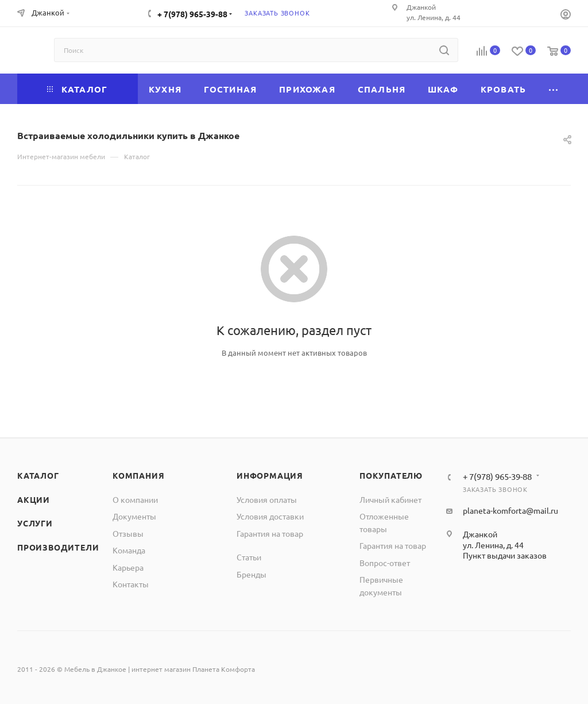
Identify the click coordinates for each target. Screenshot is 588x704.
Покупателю (391, 475)
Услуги (35, 523)
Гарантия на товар (270, 533)
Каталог (38, 475)
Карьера (128, 567)
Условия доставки (270, 516)
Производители (58, 547)
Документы (134, 516)
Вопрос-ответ (385, 563)
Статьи (249, 557)
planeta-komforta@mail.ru (510, 510)
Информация (270, 475)
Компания (138, 475)
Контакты (131, 584)
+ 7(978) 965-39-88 (192, 14)
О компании (135, 499)
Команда (129, 550)
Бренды (252, 574)
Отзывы (128, 533)
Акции (34, 499)
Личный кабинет (390, 499)
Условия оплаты (267, 499)
